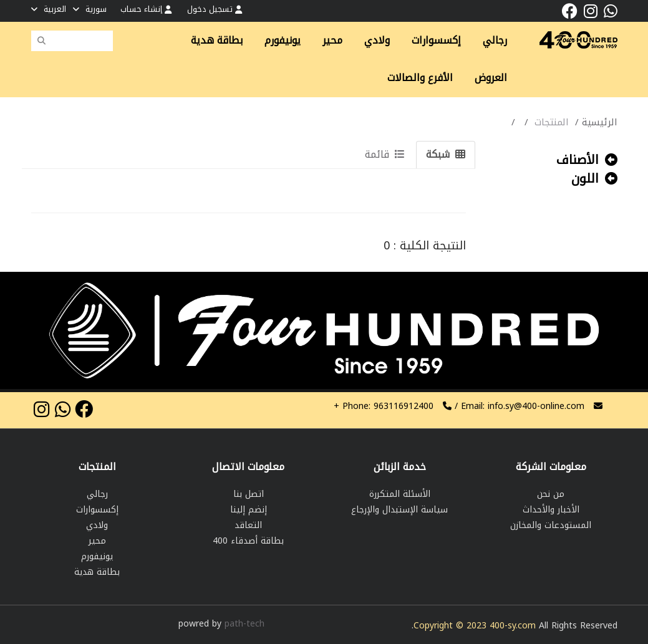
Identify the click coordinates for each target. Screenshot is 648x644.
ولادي (377, 41)
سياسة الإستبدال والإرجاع (399, 510)
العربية (49, 9)
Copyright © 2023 (452, 626)
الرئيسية (600, 122)
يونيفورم (283, 41)
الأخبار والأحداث (551, 510)
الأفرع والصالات (420, 78)
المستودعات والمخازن (551, 525)
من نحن (551, 494)
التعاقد (248, 525)
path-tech (244, 624)
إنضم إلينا (249, 510)
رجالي (495, 41)
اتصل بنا (249, 494)
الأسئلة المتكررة (400, 494)
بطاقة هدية (217, 41)
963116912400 (384, 406)
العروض (491, 78)
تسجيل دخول (215, 9)
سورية (90, 9)
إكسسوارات (436, 41)
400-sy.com (513, 626)
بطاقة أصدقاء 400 (248, 541)
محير (332, 41)
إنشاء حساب (146, 9)
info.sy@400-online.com (536, 406)
